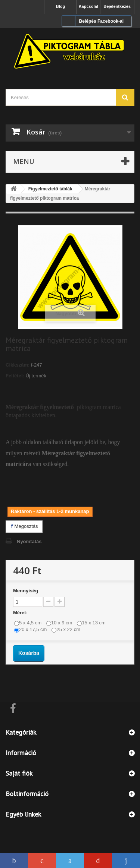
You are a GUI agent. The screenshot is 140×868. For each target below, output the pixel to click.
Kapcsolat (89, 6)
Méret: (21, 613)
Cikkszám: (18, 365)
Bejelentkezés (117, 6)
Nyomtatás (29, 541)
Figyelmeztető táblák (50, 189)
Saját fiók (19, 773)
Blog (60, 6)
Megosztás (24, 526)
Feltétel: (15, 376)
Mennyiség (26, 591)
